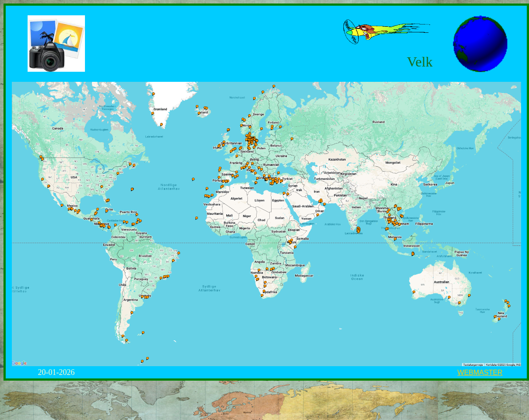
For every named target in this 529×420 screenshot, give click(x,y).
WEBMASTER (480, 373)
